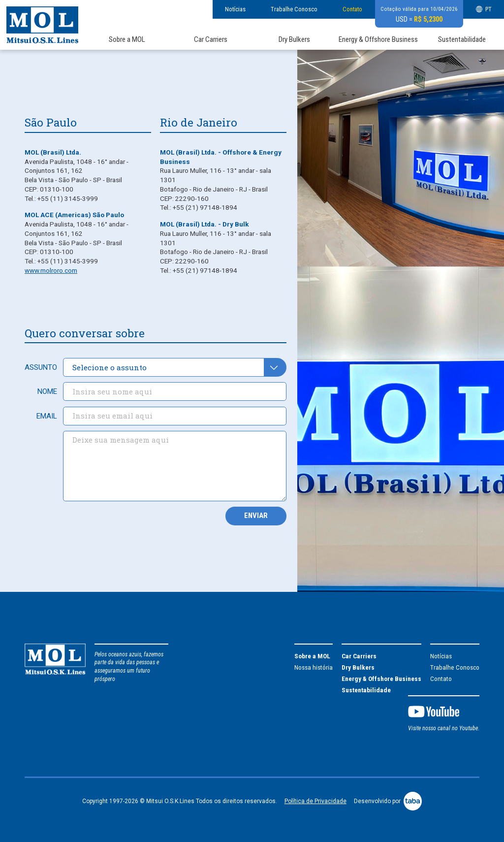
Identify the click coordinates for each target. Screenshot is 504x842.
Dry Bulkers (294, 39)
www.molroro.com (51, 270)
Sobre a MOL (127, 39)
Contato (352, 9)
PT (484, 9)
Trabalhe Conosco (294, 9)
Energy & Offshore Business (378, 39)
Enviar (256, 516)
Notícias (235, 9)
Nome (47, 391)
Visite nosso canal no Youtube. (444, 728)
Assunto (41, 367)
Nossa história (314, 667)
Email (47, 416)
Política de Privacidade (315, 801)
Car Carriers (211, 39)
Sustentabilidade (462, 39)
